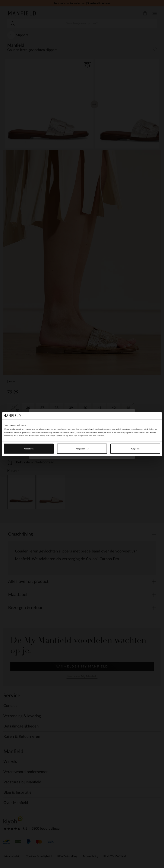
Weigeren (135, 449)
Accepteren (29, 449)
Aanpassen (82, 449)
